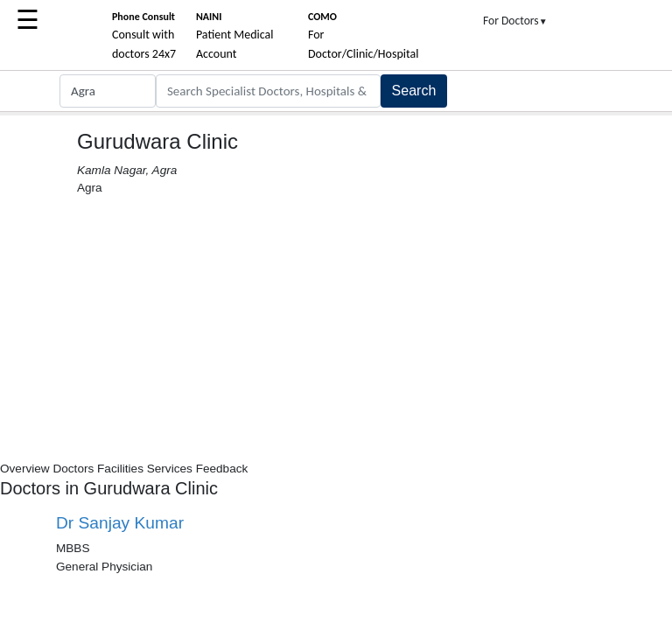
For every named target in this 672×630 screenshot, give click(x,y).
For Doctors (515, 21)
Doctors (73, 469)
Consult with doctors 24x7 (144, 36)
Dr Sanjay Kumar (120, 523)
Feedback (222, 469)
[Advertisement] (336, 329)
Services (170, 469)
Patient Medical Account (235, 36)
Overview (25, 469)
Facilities (120, 469)
